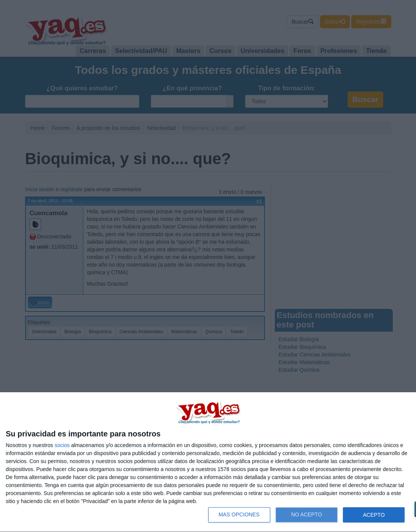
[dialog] (208, 462)
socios (62, 445)
